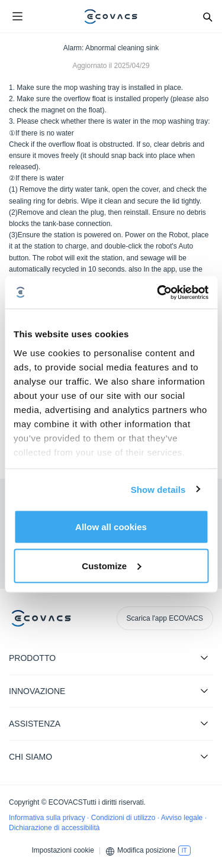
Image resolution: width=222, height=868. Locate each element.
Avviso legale (183, 818)
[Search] (207, 17)
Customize (111, 565)
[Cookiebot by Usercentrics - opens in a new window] (158, 292)
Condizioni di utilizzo (124, 818)
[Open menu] (17, 17)
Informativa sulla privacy (48, 818)
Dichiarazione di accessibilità (54, 828)
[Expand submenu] (204, 657)
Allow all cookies (111, 527)
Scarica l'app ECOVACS (165, 618)
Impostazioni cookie (62, 850)
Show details (158, 489)
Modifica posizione (147, 850)
